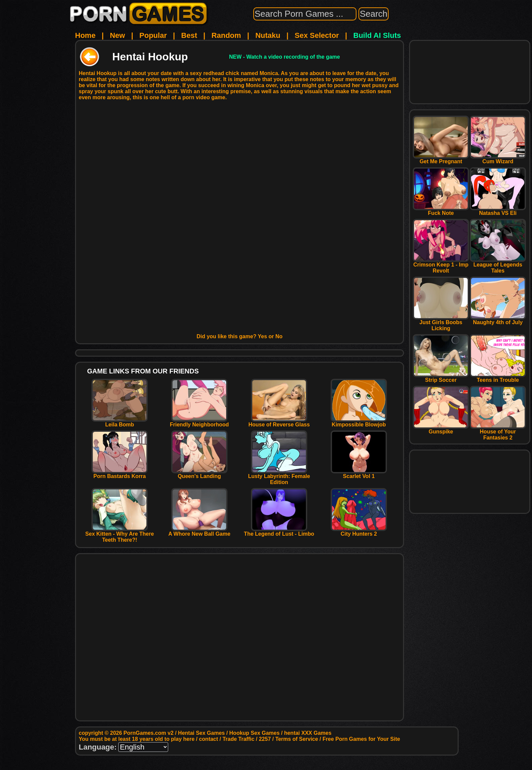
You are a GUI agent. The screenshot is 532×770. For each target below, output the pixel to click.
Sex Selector (317, 35)
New (117, 35)
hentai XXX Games (308, 733)
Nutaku (268, 35)
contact (209, 739)
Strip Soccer (441, 378)
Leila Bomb (120, 422)
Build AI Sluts (377, 35)
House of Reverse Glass (279, 422)
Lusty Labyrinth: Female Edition (279, 477)
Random (226, 35)
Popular (153, 35)
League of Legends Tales (498, 265)
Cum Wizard (498, 159)
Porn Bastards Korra (120, 474)
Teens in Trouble (498, 378)
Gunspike (441, 429)
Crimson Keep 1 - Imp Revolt (441, 265)
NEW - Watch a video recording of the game (285, 57)
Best (189, 35)
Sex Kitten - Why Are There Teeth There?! (120, 535)
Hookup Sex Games (254, 733)
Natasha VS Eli (498, 211)
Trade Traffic (238, 739)
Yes (263, 336)
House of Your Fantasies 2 (498, 432)
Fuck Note (441, 211)
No (279, 336)
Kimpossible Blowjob (359, 422)
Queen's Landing (199, 474)
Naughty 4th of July (498, 320)
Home (85, 35)
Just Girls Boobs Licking (441, 323)
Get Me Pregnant (441, 159)
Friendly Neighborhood (199, 422)
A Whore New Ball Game (199, 531)
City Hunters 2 (359, 531)
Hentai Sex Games (201, 733)
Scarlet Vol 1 (359, 474)
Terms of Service (297, 739)
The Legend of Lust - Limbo (279, 531)
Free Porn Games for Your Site (361, 739)
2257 (265, 739)
